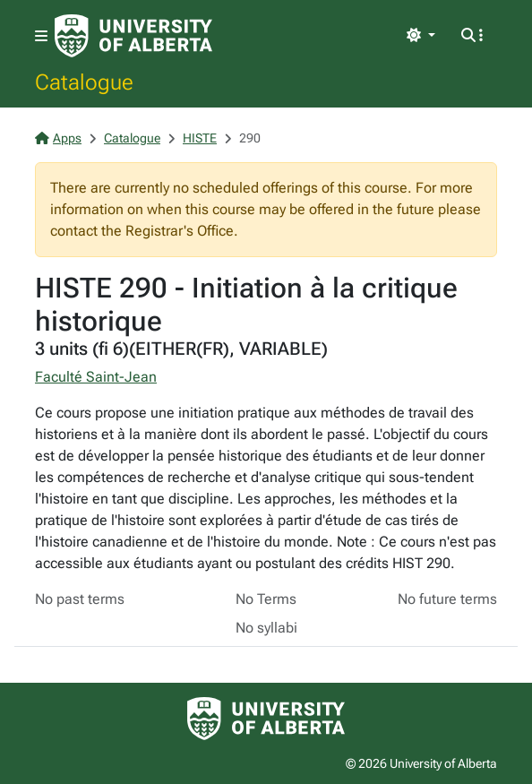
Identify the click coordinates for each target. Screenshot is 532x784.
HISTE (200, 138)
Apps (58, 138)
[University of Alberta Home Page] (133, 36)
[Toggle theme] (421, 36)
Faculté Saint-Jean (96, 377)
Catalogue (84, 82)
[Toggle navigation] (41, 36)
